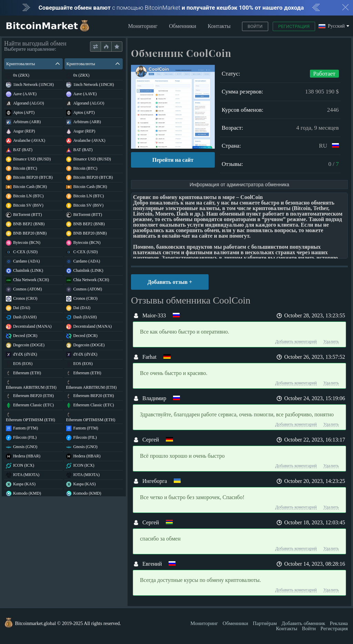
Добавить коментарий (296, 341)
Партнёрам (265, 623)
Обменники (183, 26)
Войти (255, 26)
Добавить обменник (303, 623)
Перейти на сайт (173, 160)
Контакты (219, 26)
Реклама (339, 623)
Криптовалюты (33, 64)
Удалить (331, 341)
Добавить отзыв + (170, 282)
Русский (332, 26)
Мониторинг (143, 26)
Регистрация (294, 26)
